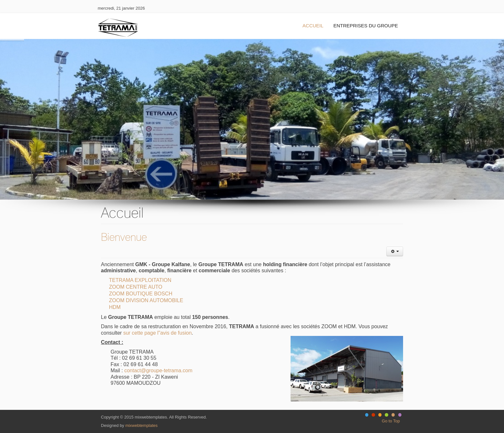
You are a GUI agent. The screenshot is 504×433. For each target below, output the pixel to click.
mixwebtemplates (141, 425)
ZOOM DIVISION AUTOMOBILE (146, 300)
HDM (115, 307)
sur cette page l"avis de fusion (157, 333)
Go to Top (391, 421)
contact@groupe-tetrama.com (158, 370)
